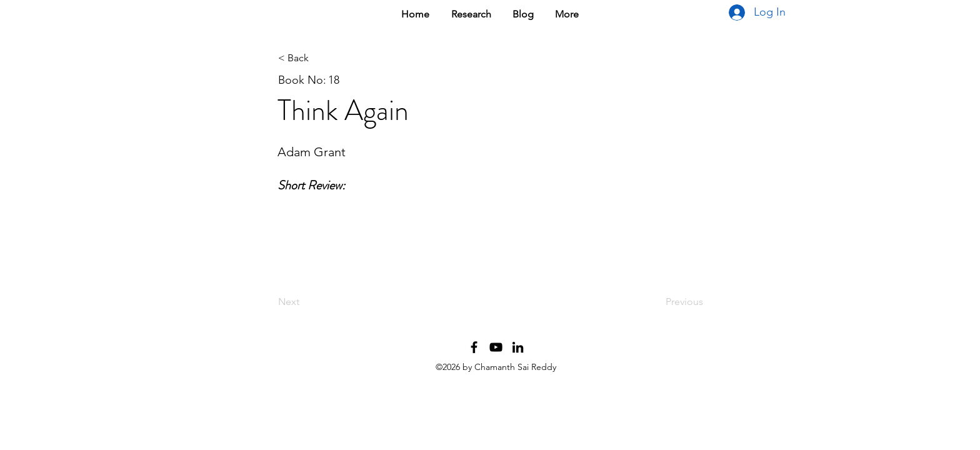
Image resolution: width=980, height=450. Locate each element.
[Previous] (672, 302)
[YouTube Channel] (496, 347)
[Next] (319, 302)
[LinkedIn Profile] (518, 347)
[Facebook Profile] (474, 347)
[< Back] (319, 58)
